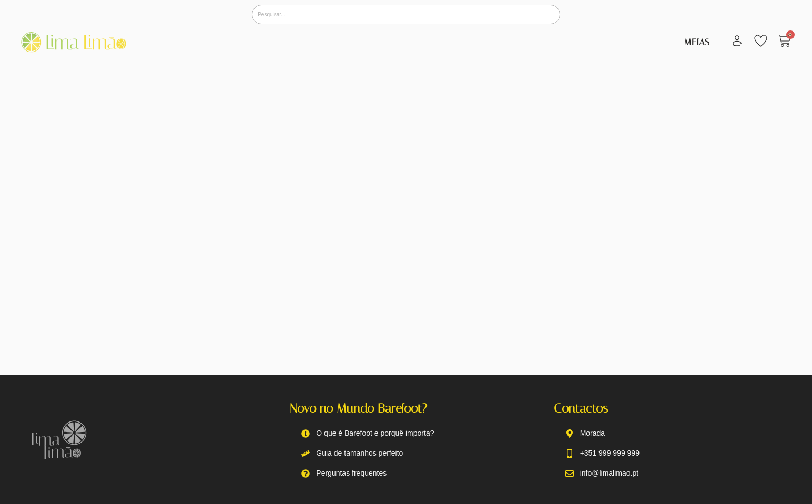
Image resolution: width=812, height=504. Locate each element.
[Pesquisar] (406, 14)
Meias (697, 42)
